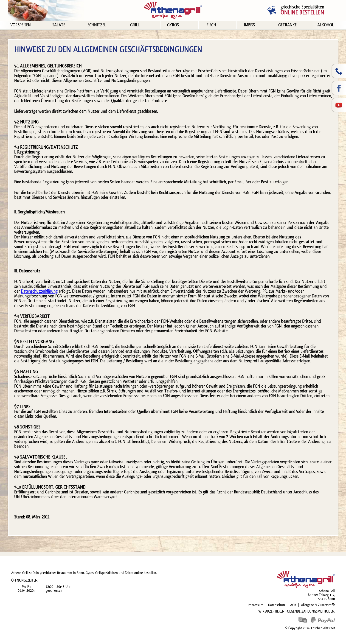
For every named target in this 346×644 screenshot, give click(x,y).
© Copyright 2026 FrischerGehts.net (310, 628)
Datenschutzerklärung (39, 291)
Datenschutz (277, 605)
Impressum (256, 605)
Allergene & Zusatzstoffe (318, 605)
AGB (293, 605)
